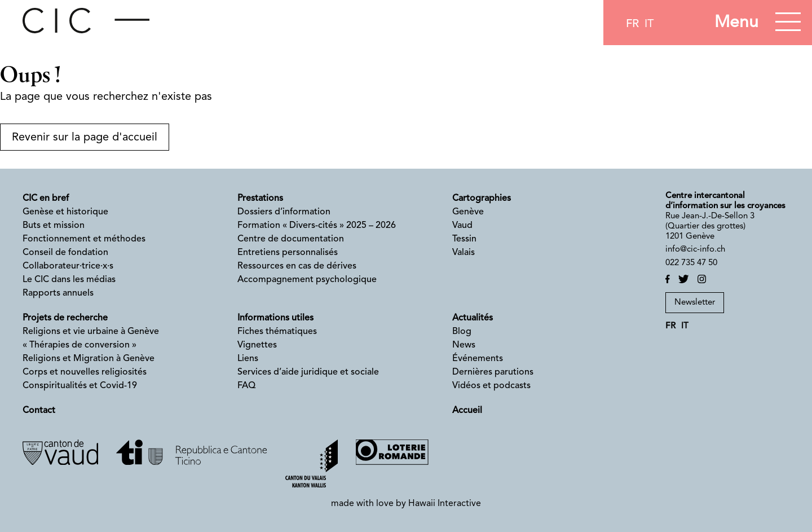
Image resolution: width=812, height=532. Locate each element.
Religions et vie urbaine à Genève (91, 332)
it (649, 24)
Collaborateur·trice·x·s (68, 266)
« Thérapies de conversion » (80, 345)
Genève (468, 212)
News (464, 345)
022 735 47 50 (691, 263)
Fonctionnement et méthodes (84, 239)
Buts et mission (54, 226)
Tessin (464, 239)
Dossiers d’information (284, 212)
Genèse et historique (65, 212)
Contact (39, 411)
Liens (248, 359)
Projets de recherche (65, 318)
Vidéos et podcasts (491, 386)
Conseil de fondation (65, 253)
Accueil (467, 411)
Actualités (473, 318)
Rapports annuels (58, 293)
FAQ (246, 386)
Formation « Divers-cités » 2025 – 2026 (317, 226)
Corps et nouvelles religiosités (85, 372)
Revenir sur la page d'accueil (85, 138)
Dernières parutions (493, 372)
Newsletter (695, 303)
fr (632, 24)
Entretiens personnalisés (288, 253)
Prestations (260, 199)
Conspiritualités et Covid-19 (80, 386)
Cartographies (482, 199)
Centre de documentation (291, 239)
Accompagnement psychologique (307, 280)
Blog (462, 332)
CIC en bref (46, 199)
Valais (464, 253)
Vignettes (257, 345)
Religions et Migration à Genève (89, 359)
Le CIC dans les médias (69, 280)
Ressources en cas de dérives (297, 266)
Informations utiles (275, 318)
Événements (478, 359)
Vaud (462, 226)
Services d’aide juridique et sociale (308, 372)
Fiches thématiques (277, 332)
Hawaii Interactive (445, 504)
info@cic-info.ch (695, 250)
